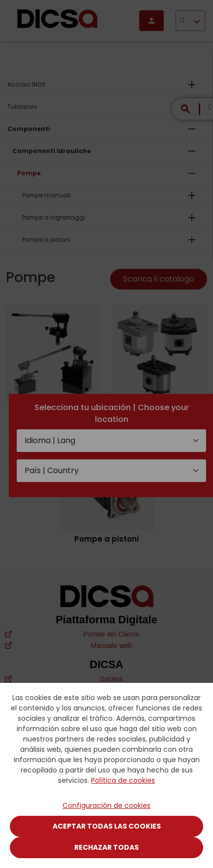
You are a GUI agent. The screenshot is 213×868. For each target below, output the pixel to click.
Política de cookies (123, 780)
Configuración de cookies (106, 805)
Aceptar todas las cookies (107, 826)
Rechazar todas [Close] (106, 847)
